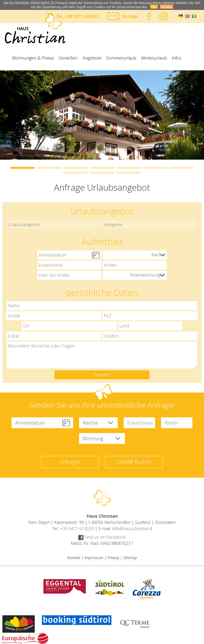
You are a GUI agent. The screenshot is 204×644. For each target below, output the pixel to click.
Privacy (113, 558)
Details (167, 7)
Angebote (92, 58)
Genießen (68, 58)
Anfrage (130, 16)
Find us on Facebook (102, 537)
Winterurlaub (154, 58)
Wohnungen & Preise (33, 58)
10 (129, 173)
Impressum (94, 558)
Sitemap (130, 558)
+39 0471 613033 (82, 16)
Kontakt (74, 558)
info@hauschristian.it (132, 529)
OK (154, 7)
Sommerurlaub (121, 58)
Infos (177, 58)
